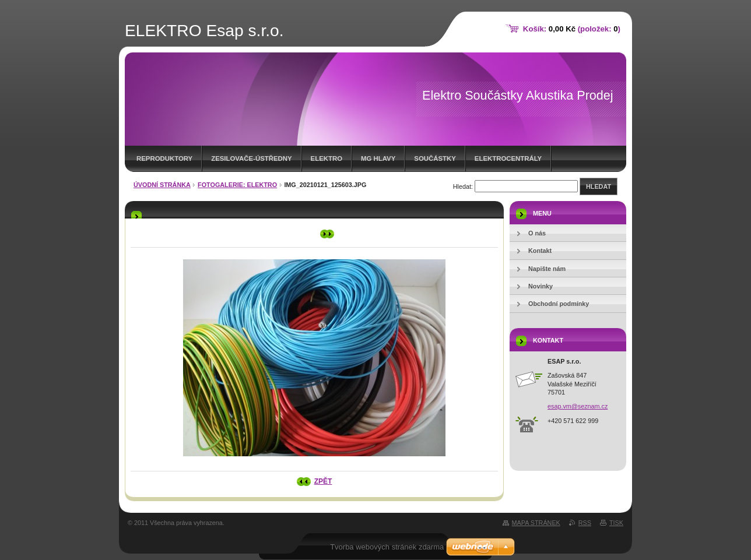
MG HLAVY (378, 159)
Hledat (599, 186)
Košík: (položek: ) (572, 29)
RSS (585, 523)
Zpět (323, 481)
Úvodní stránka (162, 185)
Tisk (616, 523)
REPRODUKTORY (164, 159)
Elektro (327, 159)
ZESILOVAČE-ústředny (251, 159)
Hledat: (463, 186)
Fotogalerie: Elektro (237, 185)
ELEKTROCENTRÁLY (508, 159)
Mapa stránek (536, 523)
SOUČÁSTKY (435, 159)
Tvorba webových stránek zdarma (387, 547)
